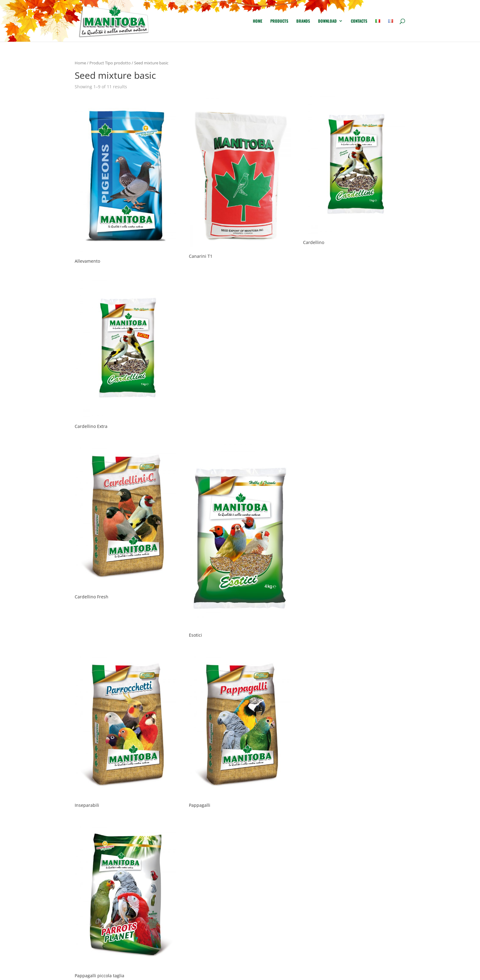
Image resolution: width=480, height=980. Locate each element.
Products (279, 21)
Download (327, 21)
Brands (303, 21)
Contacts (359, 21)
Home (258, 21)
